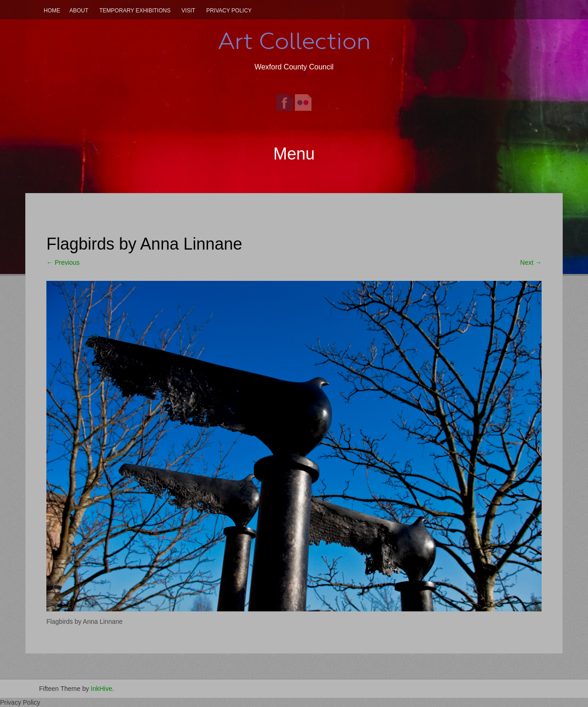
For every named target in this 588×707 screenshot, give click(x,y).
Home (52, 11)
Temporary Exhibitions (135, 11)
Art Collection (294, 41)
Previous (63, 262)
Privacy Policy (229, 11)
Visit (188, 11)
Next (531, 262)
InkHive (102, 689)
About (79, 11)
